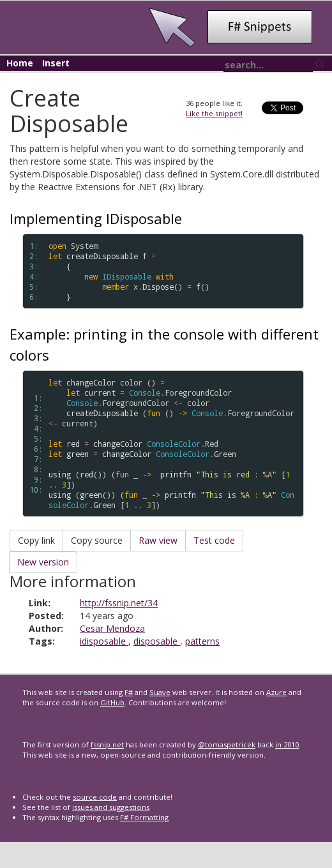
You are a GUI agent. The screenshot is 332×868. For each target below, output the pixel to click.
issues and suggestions (111, 807)
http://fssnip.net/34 (119, 603)
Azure (276, 692)
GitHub (112, 702)
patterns (202, 641)
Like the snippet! (214, 113)
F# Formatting (144, 817)
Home (20, 63)
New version (43, 562)
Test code (214, 540)
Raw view (158, 540)
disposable (157, 641)
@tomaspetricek (227, 745)
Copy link (36, 540)
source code (95, 797)
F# (129, 692)
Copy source (97, 540)
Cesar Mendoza (112, 628)
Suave (160, 692)
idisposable (104, 641)
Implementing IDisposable (96, 218)
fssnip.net (107, 745)
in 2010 (287, 745)
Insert (56, 63)
